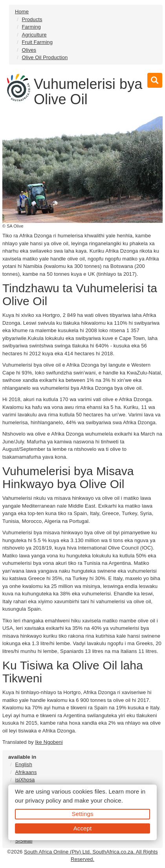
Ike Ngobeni (49, 742)
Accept (82, 828)
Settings (83, 814)
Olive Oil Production (45, 57)
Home (22, 12)
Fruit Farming (37, 42)
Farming (31, 27)
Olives (29, 50)
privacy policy (43, 800)
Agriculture (34, 35)
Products (32, 19)
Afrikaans (26, 772)
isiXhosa (25, 780)
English (23, 764)
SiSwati (24, 841)
